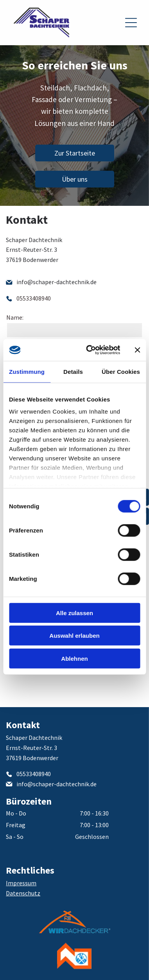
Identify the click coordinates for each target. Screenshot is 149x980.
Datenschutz (23, 893)
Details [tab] (73, 372)
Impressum (21, 883)
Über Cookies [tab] (121, 372)
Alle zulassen (74, 613)
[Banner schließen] (137, 350)
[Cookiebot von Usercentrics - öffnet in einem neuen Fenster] (89, 350)
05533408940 (34, 298)
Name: (15, 317)
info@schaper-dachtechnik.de (57, 282)
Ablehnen (74, 659)
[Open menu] (131, 23)
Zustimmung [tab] (27, 372)
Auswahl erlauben (74, 636)
